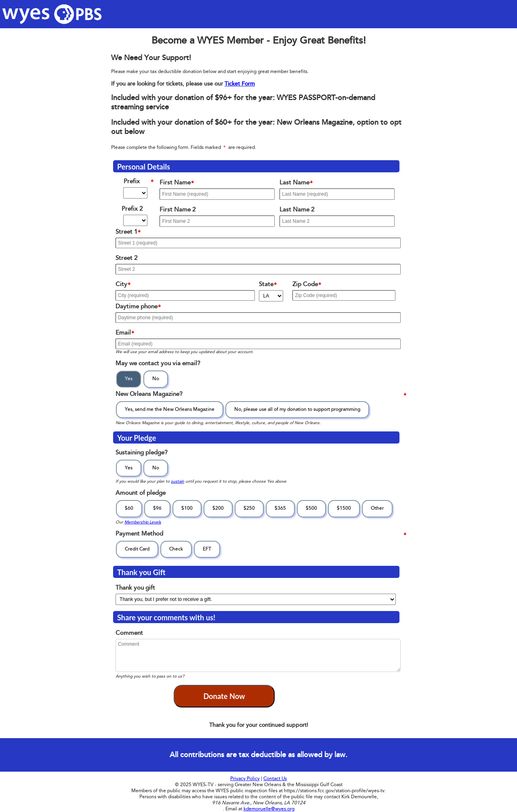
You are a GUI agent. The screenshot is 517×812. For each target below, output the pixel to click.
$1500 (344, 508)
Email (127, 334)
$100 (187, 508)
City (125, 285)
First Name (179, 183)
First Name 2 (181, 210)
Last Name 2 (300, 210)
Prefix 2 (139, 210)
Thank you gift (138, 589)
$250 (249, 508)
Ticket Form (240, 84)
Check (176, 549)
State (270, 285)
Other (377, 508)
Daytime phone (140, 307)
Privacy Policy (245, 779)
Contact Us (275, 779)
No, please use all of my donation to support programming (297, 409)
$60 (129, 508)
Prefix (141, 182)
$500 (311, 508)
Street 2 (129, 259)
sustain (178, 481)
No (156, 379)
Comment (132, 634)
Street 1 (130, 233)
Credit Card (137, 549)
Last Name (298, 183)
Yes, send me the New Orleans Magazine (170, 409)
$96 (157, 508)
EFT (207, 549)
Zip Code (309, 285)
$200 (218, 508)
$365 (280, 508)
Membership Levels (143, 522)
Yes (129, 379)
